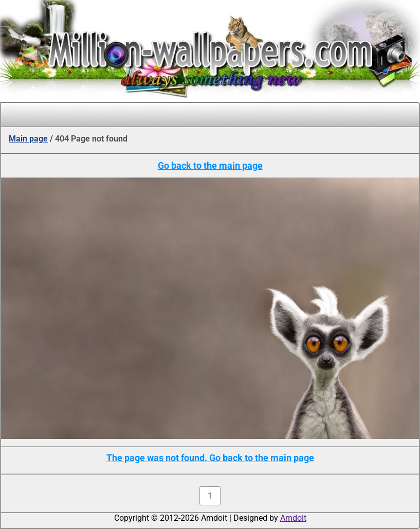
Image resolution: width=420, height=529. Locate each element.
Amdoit (293, 518)
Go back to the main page (210, 165)
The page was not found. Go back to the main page (210, 458)
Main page (28, 139)
